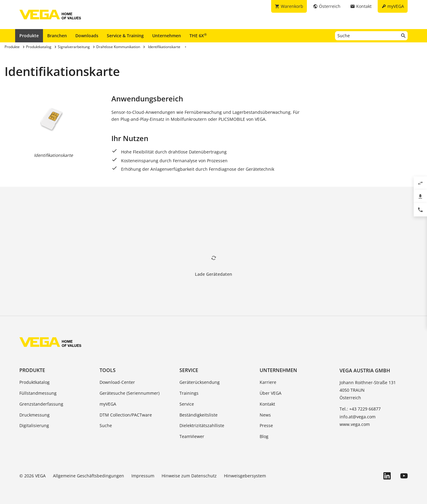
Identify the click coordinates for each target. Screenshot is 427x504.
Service (189, 370)
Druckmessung (34, 415)
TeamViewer (192, 436)
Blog (264, 436)
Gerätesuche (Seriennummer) (130, 393)
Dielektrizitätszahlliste (202, 425)
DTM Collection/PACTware (126, 415)
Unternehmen (167, 36)
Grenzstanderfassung (41, 404)
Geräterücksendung (200, 382)
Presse (266, 425)
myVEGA (108, 404)
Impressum (143, 476)
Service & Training (125, 36)
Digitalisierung (34, 425)
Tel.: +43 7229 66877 (360, 409)
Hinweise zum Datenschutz (189, 476)
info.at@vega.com (358, 417)
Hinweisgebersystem (245, 476)
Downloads (87, 36)
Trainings (189, 393)
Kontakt (267, 404)
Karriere (268, 382)
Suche (106, 425)
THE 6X (198, 35)
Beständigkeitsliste (199, 415)
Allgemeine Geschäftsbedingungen (89, 476)
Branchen (57, 36)
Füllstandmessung (38, 393)
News (265, 415)
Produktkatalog (34, 382)
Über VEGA (271, 393)
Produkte (29, 36)
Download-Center (117, 382)
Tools (108, 370)
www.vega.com (355, 424)
